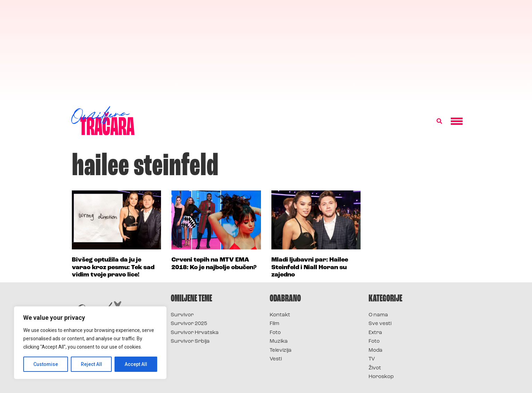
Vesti (276, 359)
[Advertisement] (266, 52)
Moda (375, 351)
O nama (378, 315)
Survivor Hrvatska (195, 333)
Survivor (182, 315)
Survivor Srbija (190, 341)
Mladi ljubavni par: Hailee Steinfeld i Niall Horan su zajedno (310, 267)
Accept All (136, 364)
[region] (90, 343)
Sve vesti (380, 324)
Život (375, 368)
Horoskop (381, 377)
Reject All (91, 364)
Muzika (279, 341)
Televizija (281, 351)
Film (275, 324)
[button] (439, 121)
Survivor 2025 (189, 324)
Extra (375, 333)
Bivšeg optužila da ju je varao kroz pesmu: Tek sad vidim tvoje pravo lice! (113, 267)
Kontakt (280, 315)
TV (372, 359)
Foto (275, 333)
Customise (46, 364)
